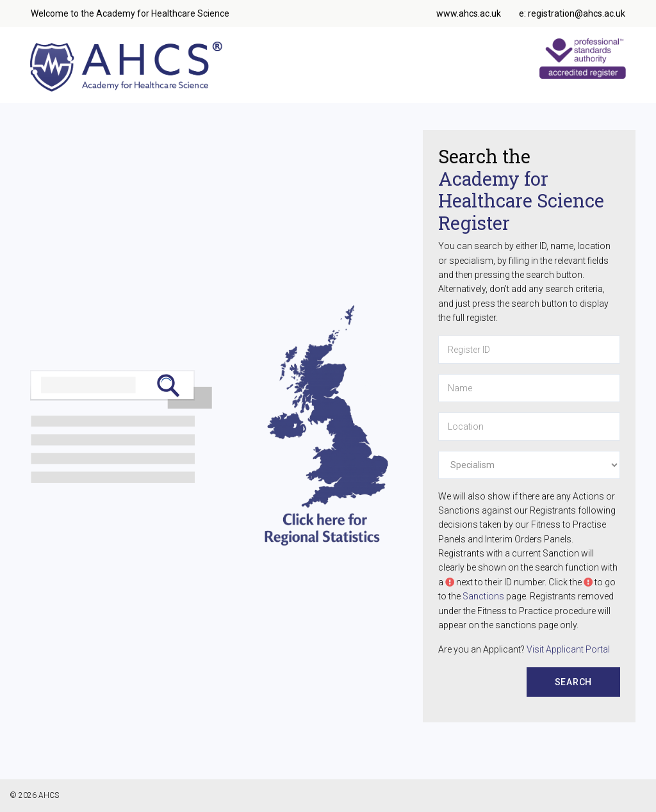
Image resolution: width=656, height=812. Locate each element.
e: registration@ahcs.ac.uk (572, 13)
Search (574, 682)
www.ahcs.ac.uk (469, 13)
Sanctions (483, 596)
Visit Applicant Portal (568, 649)
